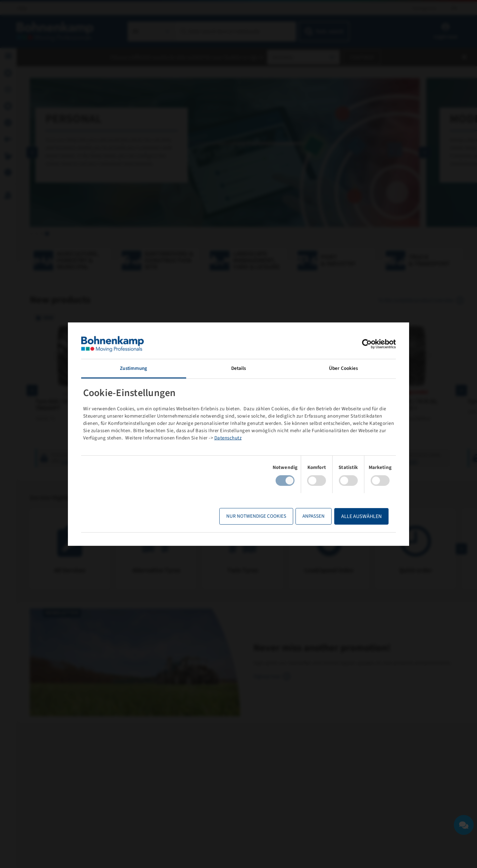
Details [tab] (239, 368)
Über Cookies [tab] (343, 368)
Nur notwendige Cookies (256, 516)
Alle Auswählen (361, 516)
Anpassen (314, 516)
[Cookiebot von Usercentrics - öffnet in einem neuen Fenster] (367, 344)
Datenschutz (228, 438)
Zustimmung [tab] (133, 368)
